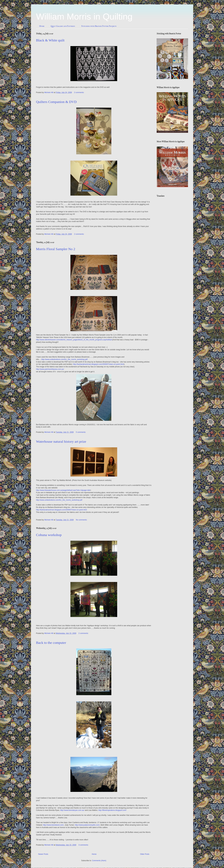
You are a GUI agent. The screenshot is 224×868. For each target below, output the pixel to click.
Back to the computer (51, 643)
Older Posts (145, 854)
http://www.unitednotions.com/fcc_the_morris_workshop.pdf (64, 359)
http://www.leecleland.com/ (53, 825)
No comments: (82, 520)
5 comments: (81, 432)
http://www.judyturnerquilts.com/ (87, 825)
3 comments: (84, 845)
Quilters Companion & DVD (56, 102)
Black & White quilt (50, 40)
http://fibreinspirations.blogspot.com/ (112, 810)
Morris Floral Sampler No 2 (56, 249)
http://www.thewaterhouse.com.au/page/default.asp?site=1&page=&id (63, 490)
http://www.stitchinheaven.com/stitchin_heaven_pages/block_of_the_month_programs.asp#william (74, 340)
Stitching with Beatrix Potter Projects (99, 26)
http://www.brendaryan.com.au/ (72, 810)
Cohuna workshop (49, 535)
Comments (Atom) (99, 861)
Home (42, 26)
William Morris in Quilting (84, 17)
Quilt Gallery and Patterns (63, 26)
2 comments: (79, 92)
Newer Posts (43, 854)
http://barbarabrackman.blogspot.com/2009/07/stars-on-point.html (98, 364)
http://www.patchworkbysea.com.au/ (50, 369)
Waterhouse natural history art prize (61, 442)
